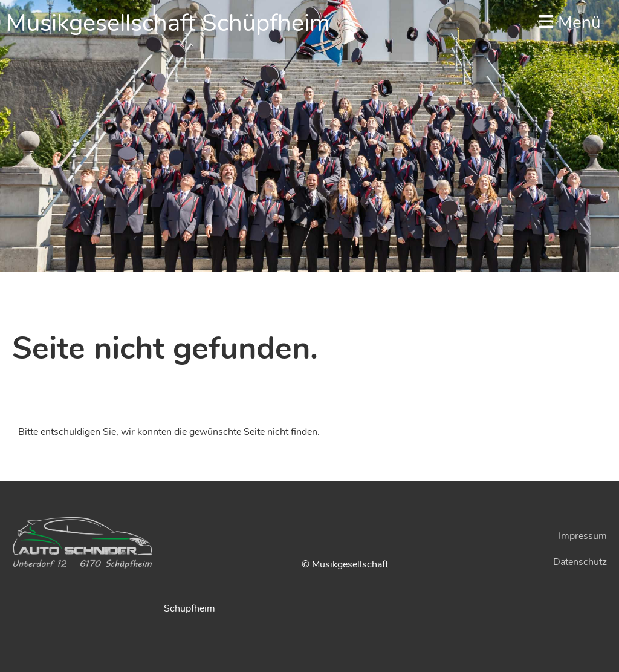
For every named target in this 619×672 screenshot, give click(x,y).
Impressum (583, 536)
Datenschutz (580, 562)
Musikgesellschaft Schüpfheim (168, 23)
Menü (570, 22)
